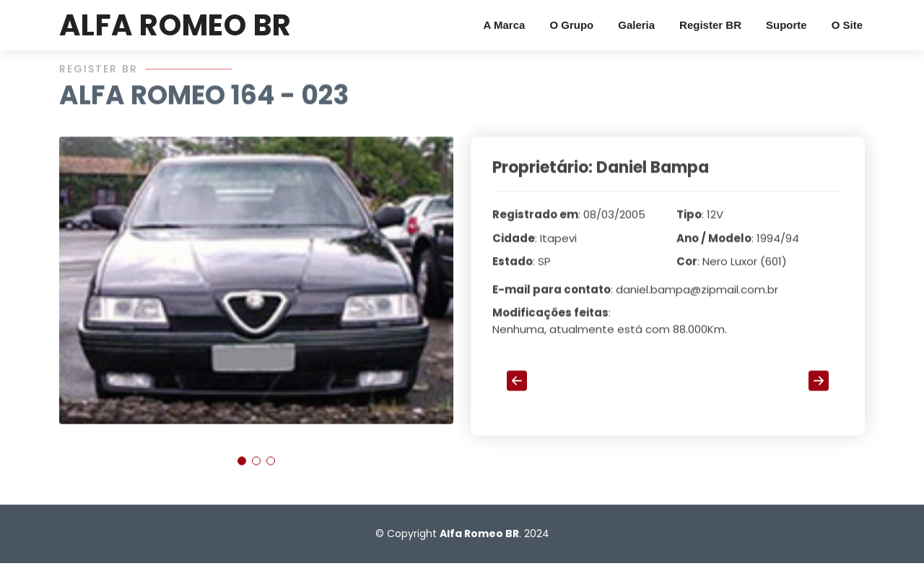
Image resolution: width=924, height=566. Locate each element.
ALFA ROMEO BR (175, 25)
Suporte (786, 25)
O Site (847, 25)
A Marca (505, 25)
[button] (242, 469)
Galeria (636, 25)
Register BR (710, 25)
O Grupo (571, 25)
